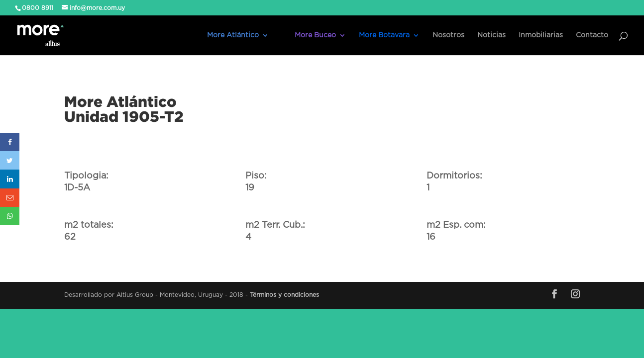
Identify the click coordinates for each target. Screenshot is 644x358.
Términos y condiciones (284, 295)
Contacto (592, 35)
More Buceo (315, 35)
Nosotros (448, 35)
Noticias (491, 35)
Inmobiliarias (541, 35)
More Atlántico (233, 35)
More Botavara (384, 35)
